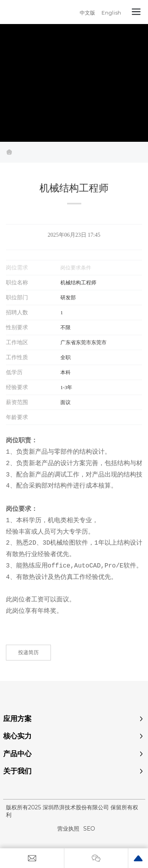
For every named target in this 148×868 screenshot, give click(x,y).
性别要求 (17, 327)
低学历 (14, 372)
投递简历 (28, 652)
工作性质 (17, 357)
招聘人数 (17, 312)
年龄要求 (17, 417)
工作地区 (17, 342)
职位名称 (17, 282)
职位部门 (17, 297)
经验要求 (17, 387)
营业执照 (68, 829)
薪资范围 (17, 402)
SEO (89, 829)
